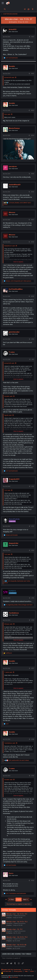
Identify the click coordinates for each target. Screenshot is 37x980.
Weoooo (12, 212)
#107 (33, 220)
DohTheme (15, 977)
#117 (33, 668)
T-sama (12, 352)
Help (26, 971)
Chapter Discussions (19, 916)
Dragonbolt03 (14, 479)
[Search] (5, 9)
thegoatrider (14, 543)
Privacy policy (18, 971)
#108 (33, 242)
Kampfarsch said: (10, 246)
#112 (33, 486)
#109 (33, 296)
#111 (33, 359)
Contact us (27, 969)
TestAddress (14, 613)
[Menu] (3, 3)
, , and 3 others (19, 760)
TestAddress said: (10, 743)
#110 (33, 339)
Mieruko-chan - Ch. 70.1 (14, 929)
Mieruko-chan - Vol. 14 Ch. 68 (16, 945)
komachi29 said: (9, 77)
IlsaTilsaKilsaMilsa (16, 289)
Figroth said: (8, 415)
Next (26, 899)
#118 (33, 739)
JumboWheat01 (15, 185)
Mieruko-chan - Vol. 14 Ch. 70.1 (17, 914)
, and (19, 605)
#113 (33, 526)
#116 (33, 620)
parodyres (13, 166)
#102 (33, 74)
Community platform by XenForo (18, 976)
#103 (33, 110)
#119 (33, 776)
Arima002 (13, 29)
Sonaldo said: (8, 396)
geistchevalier (14, 332)
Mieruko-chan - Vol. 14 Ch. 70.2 (17, 922)
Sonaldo (12, 66)
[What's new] (33, 9)
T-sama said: (8, 672)
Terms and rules (6, 971)
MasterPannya (14, 128)
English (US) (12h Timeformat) (11, 969)
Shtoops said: (8, 624)
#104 (33, 135)
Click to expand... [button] (19, 262)
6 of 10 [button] (19, 899)
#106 (33, 192)
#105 (33, 174)
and (12, 58)
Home (32, 971)
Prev (11, 899)
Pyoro (11, 873)
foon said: (7, 114)
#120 (33, 880)
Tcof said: (7, 490)
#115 (33, 598)
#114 (33, 550)
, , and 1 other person (18, 281)
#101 (33, 37)
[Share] (30, 37)
